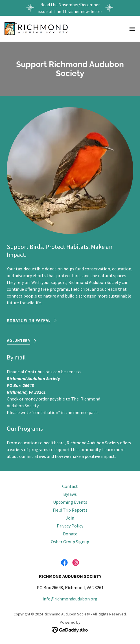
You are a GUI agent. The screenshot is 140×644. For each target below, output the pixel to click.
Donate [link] (70, 534)
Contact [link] (70, 486)
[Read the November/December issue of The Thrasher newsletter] (70, 8)
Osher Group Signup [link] (70, 542)
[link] (36, 29)
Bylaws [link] (70, 494)
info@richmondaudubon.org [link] (70, 599)
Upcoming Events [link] (70, 502)
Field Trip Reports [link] (70, 510)
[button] (132, 29)
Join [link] (70, 518)
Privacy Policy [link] (70, 526)
